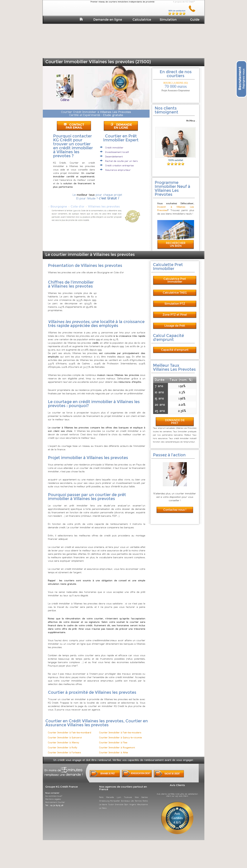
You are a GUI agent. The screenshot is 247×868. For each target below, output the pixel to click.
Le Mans (103, 805)
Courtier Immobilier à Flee (113, 739)
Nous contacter (52, 790)
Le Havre (103, 801)
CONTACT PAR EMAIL (74, 126)
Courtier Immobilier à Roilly (63, 744)
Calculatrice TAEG (175, 290)
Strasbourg (104, 798)
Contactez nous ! (175, 507)
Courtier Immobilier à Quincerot (65, 734)
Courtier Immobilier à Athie (114, 749)
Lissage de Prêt (175, 323)
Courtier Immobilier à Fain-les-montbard (70, 729)
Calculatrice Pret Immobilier (175, 277)
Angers (133, 801)
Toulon (111, 801)
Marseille (110, 794)
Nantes (145, 794)
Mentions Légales (53, 796)
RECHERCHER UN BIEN (176, 241)
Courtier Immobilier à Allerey (64, 739)
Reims (145, 798)
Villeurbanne (142, 801)
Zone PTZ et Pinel (175, 312)
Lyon (119, 794)
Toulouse (128, 794)
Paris (101, 794)
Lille (132, 798)
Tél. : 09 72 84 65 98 (54, 802)
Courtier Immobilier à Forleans (64, 749)
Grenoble (119, 801)
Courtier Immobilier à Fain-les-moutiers (120, 729)
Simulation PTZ (175, 301)
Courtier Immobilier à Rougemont (117, 744)
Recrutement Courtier (55, 799)
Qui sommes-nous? (54, 793)
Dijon (126, 801)
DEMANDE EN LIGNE (121, 126)
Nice (137, 794)
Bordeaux (126, 798)
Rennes (138, 798)
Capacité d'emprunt (175, 347)
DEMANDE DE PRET (175, 419)
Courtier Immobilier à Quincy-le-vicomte (121, 734)
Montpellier (115, 798)
